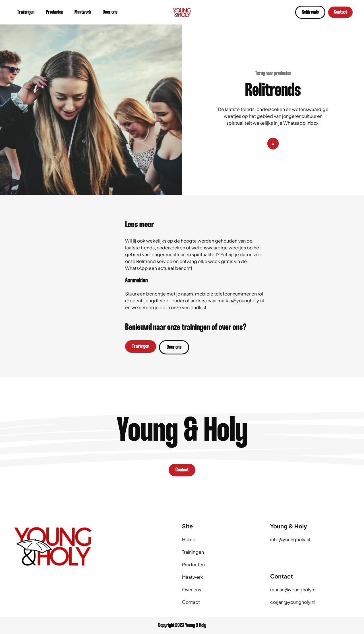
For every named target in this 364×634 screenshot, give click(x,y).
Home (189, 539)
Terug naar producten (273, 73)
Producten (54, 12)
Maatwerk (83, 12)
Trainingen (26, 12)
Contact (191, 602)
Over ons (110, 12)
